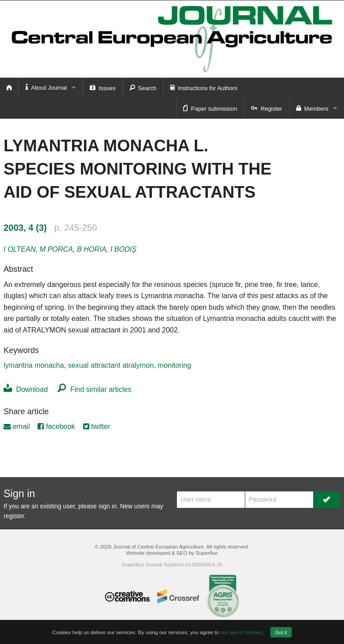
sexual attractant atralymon (111, 365)
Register (267, 108)
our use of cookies (241, 632)
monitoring (174, 365)
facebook (56, 426)
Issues (103, 87)
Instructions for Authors (204, 87)
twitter (97, 426)
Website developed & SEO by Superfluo (172, 553)
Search (143, 87)
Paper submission (210, 108)
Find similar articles (94, 389)
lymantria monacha (34, 365)
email (17, 426)
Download (26, 389)
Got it (281, 632)
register (14, 516)
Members (312, 108)
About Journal (46, 87)
